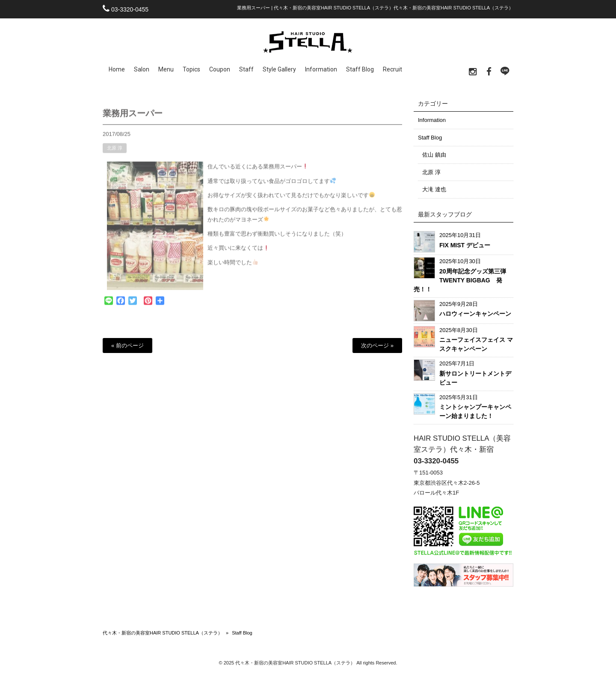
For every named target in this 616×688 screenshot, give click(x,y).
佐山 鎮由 (434, 155)
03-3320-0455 (130, 9)
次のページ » (377, 345)
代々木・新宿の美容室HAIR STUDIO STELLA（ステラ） (163, 633)
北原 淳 (115, 152)
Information (432, 120)
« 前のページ (127, 345)
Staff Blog (430, 138)
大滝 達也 (434, 189)
